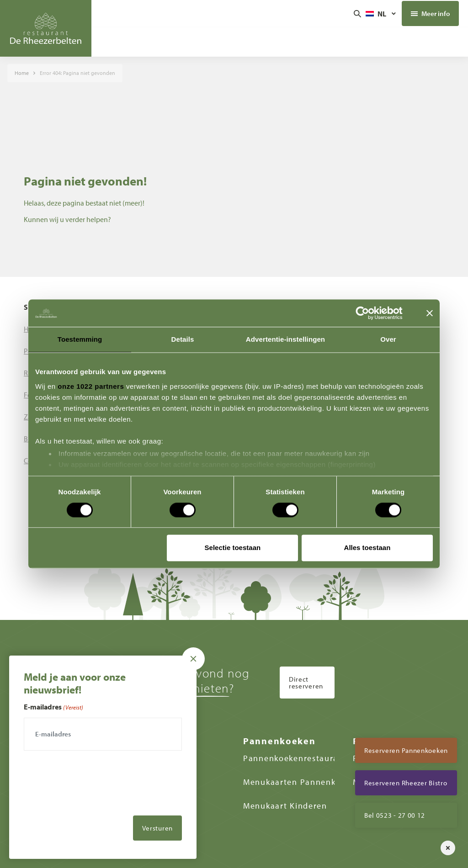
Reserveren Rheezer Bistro (406, 783)
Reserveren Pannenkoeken (406, 750)
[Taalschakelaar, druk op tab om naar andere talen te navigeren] (381, 14)
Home (22, 73)
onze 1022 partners (91, 386)
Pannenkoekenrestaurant (295, 758)
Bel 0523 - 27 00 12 (395, 815)
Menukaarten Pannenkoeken (302, 782)
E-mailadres (53, 707)
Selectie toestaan (233, 548)
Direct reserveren (306, 683)
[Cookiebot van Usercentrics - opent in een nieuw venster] (370, 313)
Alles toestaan (367, 548)
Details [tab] (183, 339)
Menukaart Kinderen (285, 806)
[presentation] (93, 804)
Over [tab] (388, 339)
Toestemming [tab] (80, 339)
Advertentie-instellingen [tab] (285, 339)
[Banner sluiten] (430, 313)
